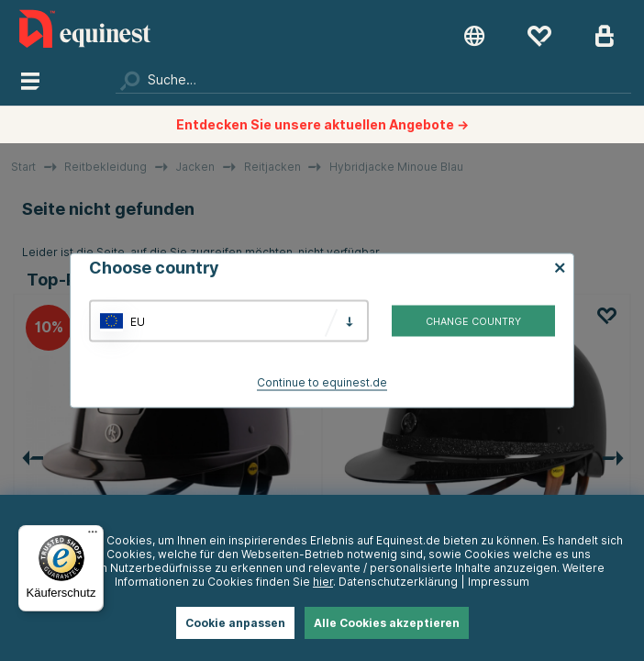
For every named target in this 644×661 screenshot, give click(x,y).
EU (138, 321)
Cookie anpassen (235, 623)
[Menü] (93, 536)
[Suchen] (373, 80)
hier (323, 582)
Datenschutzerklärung (398, 582)
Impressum (499, 582)
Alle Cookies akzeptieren (387, 623)
